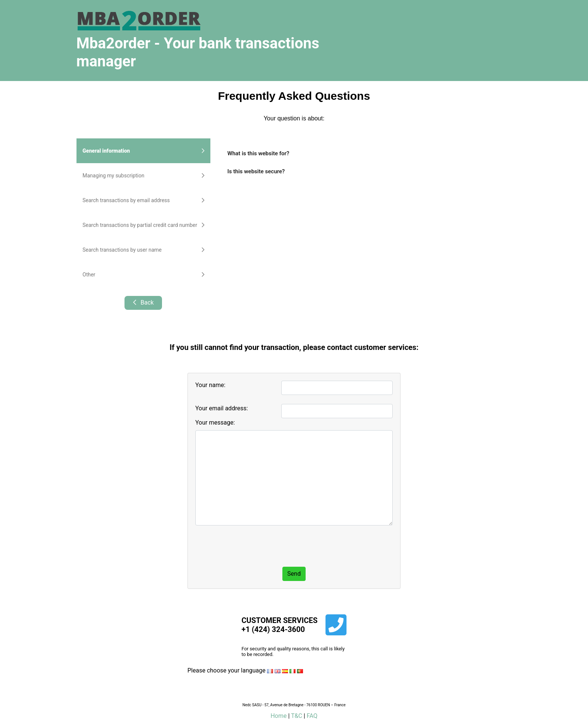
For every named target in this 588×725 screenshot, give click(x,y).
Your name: (210, 385)
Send (294, 574)
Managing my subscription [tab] (143, 176)
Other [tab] (143, 275)
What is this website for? (258, 153)
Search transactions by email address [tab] (143, 200)
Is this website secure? (256, 171)
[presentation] (252, 546)
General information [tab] (143, 151)
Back (143, 302)
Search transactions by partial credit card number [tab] (143, 225)
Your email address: (222, 408)
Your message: (215, 423)
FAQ (312, 716)
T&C (297, 716)
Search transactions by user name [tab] (143, 250)
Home (278, 716)
